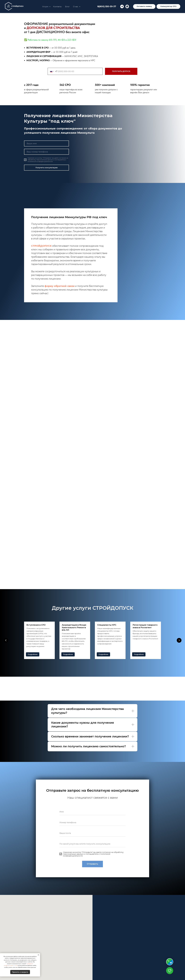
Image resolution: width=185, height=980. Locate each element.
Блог (67, 7)
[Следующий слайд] (179, 640)
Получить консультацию (47, 168)
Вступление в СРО (36, 625)
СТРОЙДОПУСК (41, 246)
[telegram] (122, 6)
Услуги (46, 7)
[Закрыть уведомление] (38, 955)
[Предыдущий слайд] (6, 640)
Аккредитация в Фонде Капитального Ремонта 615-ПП (74, 627)
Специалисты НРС (107, 625)
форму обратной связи (60, 286)
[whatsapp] (127, 6)
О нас (76, 7)
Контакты (57, 7)
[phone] (46, 152)
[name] (46, 143)
